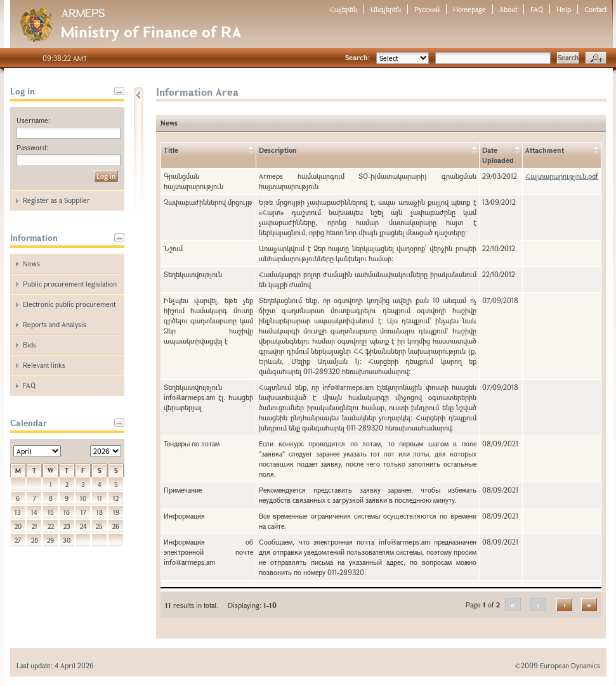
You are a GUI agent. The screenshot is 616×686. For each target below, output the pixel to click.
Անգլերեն (386, 9)
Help (564, 9)
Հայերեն (343, 9)
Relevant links (44, 365)
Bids (29, 345)
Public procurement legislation (70, 284)
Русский (427, 9)
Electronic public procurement (69, 304)
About (508, 9)
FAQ (537, 9)
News (31, 263)
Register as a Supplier (56, 200)
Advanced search (596, 58)
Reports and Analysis (55, 324)
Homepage (469, 9)
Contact (595, 9)
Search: (357, 57)
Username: (33, 120)
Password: (32, 147)
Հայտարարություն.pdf (562, 176)
